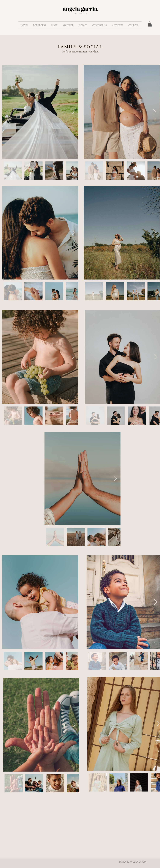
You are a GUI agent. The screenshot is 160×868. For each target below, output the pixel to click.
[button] (40, 25)
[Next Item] (73, 112)
